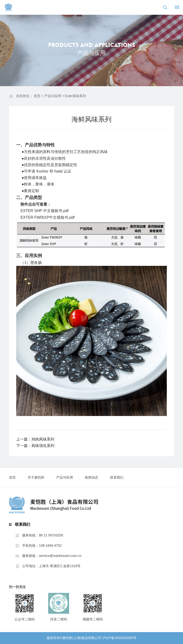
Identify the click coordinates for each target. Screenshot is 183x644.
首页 (37, 96)
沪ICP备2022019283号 (119, 638)
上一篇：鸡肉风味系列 (35, 439)
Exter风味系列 (75, 96)
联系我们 (117, 477)
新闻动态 (91, 477)
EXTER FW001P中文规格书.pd (47, 217)
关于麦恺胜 (36, 477)
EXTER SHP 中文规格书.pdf (45, 211)
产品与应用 (53, 96)
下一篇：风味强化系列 (35, 446)
